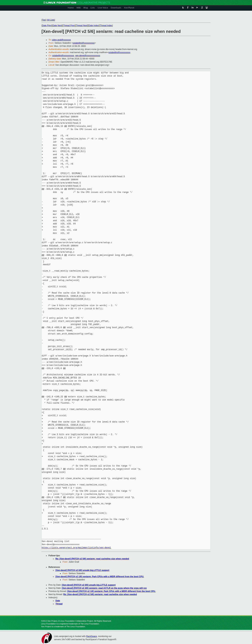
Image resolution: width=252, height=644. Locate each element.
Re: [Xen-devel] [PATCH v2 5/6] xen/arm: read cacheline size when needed (92, 559)
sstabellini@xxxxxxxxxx (84, 43)
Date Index (94, 26)
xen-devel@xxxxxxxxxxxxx (88, 56)
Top (44, 20)
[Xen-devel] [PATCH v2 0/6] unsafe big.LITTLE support (82, 570)
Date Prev (47, 26)
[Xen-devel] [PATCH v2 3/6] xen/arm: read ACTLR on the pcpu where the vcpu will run (104, 588)
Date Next (57, 26)
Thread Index (106, 26)
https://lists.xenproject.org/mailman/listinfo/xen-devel (76, 548)
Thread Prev (69, 26)
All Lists (51, 20)
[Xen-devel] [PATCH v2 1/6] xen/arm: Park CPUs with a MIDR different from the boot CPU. (100, 577)
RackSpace (91, 636)
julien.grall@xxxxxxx (61, 40)
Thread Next (82, 26)
